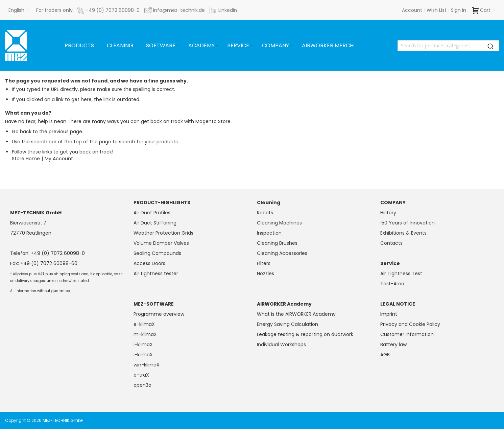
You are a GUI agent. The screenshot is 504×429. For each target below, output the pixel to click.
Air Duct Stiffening (155, 223)
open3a (142, 385)
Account (412, 10)
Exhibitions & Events (403, 233)
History (388, 213)
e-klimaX (144, 324)
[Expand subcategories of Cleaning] (136, 46)
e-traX (141, 375)
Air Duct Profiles (152, 213)
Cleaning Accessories (282, 253)
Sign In (459, 10)
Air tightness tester (156, 273)
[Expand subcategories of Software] (178, 46)
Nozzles (266, 273)
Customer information (407, 334)
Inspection (269, 233)
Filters (264, 263)
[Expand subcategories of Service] (251, 46)
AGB (385, 355)
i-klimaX (143, 344)
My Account (59, 159)
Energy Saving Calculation (287, 324)
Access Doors (149, 263)
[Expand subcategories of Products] (96, 46)
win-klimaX (147, 365)
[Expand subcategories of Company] (291, 46)
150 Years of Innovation (407, 223)
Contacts (391, 243)
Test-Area (392, 284)
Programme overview (159, 314)
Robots (265, 213)
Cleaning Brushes (277, 243)
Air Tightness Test (401, 273)
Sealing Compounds (157, 253)
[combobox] (448, 46)
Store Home (26, 159)
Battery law (393, 344)
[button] (19, 10)
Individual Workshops (281, 344)
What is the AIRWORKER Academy (296, 314)
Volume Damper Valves (161, 243)
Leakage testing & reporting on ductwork (305, 334)
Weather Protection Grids (163, 233)
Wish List (437, 10)
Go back (22, 132)
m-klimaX (145, 334)
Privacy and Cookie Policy (410, 324)
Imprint (389, 314)
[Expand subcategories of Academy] (217, 46)
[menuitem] (82, 46)
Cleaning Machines (279, 223)
